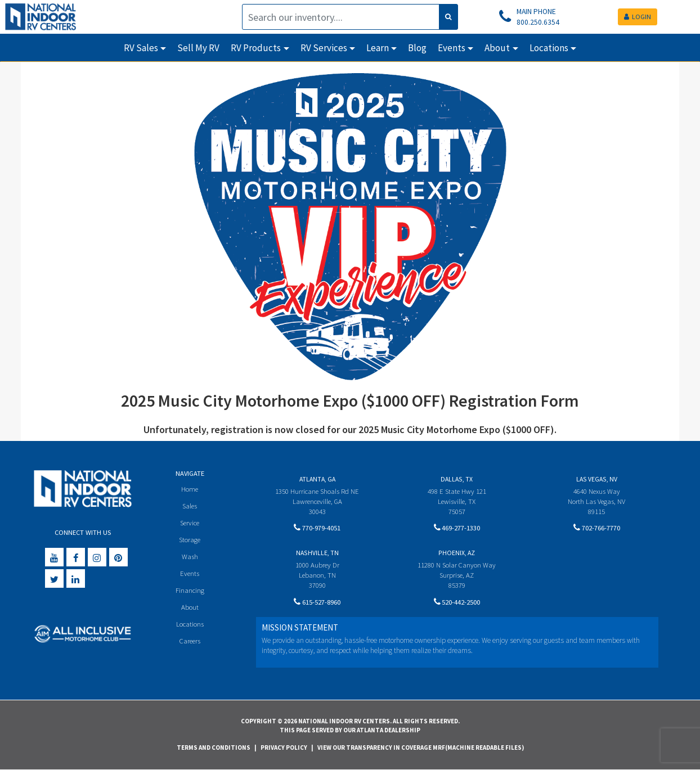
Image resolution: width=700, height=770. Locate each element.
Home (190, 489)
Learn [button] (378, 48)
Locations (190, 627)
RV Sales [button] (141, 48)
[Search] (341, 17)
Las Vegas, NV (597, 479)
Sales (190, 506)
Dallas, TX (457, 479)
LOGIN (638, 17)
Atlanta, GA (317, 479)
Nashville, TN (317, 553)
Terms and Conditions (214, 748)
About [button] (497, 48)
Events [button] (452, 48)
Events (190, 575)
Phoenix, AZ (457, 553)
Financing (190, 593)
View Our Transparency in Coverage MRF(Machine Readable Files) (421, 748)
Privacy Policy (284, 748)
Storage (190, 541)
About (190, 610)
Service (190, 523)
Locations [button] (549, 48)
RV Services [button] (324, 48)
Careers (190, 644)
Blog (417, 48)
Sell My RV (198, 48)
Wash (190, 558)
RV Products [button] (256, 48)
